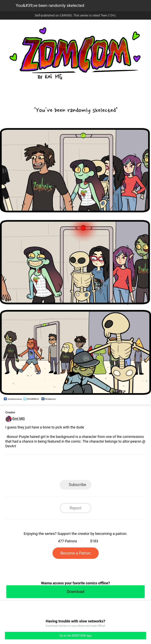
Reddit (111, 468)
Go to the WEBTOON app (75, 636)
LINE (40, 468)
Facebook (58, 468)
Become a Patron (76, 553)
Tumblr (93, 468)
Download (75, 592)
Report (75, 508)
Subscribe (77, 485)
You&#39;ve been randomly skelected (50, 5)
